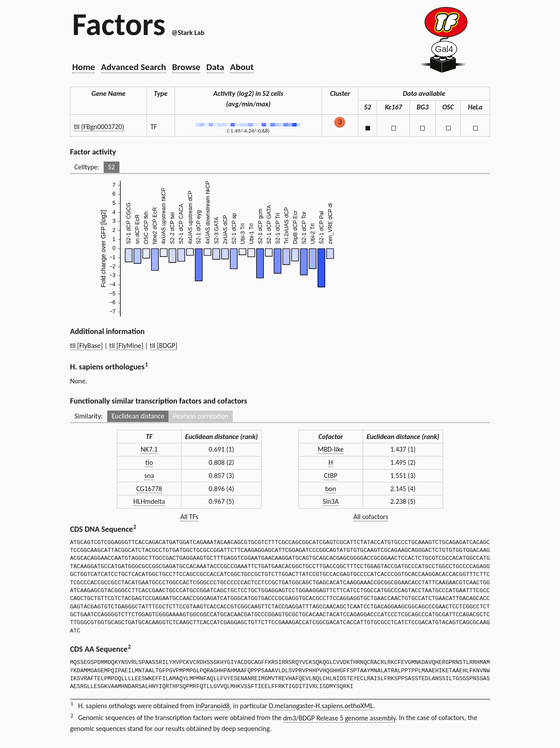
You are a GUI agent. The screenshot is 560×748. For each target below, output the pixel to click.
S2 (111, 167)
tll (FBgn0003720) (99, 127)
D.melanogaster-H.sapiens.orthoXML (321, 706)
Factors (119, 24)
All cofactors (371, 517)
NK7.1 (149, 449)
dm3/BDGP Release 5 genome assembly (339, 718)
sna (149, 476)
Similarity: (89, 416)
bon (331, 489)
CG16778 (149, 489)
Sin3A (331, 501)
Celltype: (87, 167)
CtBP (331, 476)
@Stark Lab (188, 33)
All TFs (189, 517)
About (242, 67)
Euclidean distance (138, 416)
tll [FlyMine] (126, 346)
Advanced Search (134, 67)
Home (84, 67)
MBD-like (331, 449)
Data (215, 67)
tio (149, 462)
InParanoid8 (213, 706)
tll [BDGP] (163, 346)
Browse (186, 67)
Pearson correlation (201, 416)
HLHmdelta (149, 501)
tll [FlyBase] (86, 346)
